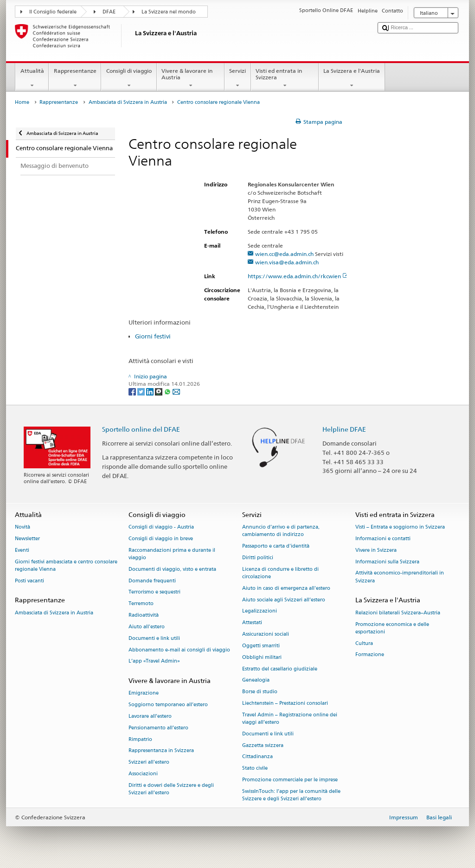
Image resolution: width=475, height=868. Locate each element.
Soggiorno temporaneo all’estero (168, 705)
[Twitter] (142, 391)
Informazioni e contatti (383, 539)
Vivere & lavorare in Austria (191, 78)
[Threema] (159, 391)
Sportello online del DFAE (141, 429)
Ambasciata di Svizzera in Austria (128, 102)
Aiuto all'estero (147, 627)
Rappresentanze (75, 78)
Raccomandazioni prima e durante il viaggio (172, 554)
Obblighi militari (262, 657)
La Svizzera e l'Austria (352, 78)
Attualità (32, 78)
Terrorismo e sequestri (154, 592)
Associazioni (143, 774)
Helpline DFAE (344, 429)
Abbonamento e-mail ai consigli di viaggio (179, 650)
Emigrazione (144, 693)
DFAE (109, 12)
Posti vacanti (29, 581)
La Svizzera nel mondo (169, 12)
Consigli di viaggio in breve (161, 539)
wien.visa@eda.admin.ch (287, 262)
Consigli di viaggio (129, 78)
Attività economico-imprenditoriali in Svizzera (400, 577)
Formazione (370, 655)
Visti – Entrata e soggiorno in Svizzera (400, 527)
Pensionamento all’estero (158, 728)
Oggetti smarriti (261, 646)
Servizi (238, 78)
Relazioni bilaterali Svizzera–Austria (398, 613)
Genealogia (256, 680)
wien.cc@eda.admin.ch (284, 254)
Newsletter (27, 539)
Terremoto (141, 604)
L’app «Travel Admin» (154, 661)
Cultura (364, 643)
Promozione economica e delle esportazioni (392, 628)
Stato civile (255, 769)
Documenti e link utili (154, 638)
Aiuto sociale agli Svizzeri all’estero (284, 600)
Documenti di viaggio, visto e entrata (172, 569)
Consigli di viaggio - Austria (161, 527)
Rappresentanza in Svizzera (161, 751)
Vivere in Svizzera (376, 550)
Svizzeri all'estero (149, 763)
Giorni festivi (153, 336)
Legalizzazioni (260, 611)
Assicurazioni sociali (266, 635)
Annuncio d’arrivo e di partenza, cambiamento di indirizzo (281, 531)
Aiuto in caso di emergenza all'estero (286, 588)
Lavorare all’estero (150, 716)
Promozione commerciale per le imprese (290, 780)
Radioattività (144, 616)
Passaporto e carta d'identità (276, 546)
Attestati (252, 623)
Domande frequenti (152, 581)
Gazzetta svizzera (263, 745)
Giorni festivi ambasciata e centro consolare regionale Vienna (66, 565)
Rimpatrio (140, 739)
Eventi (22, 550)
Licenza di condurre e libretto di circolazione (280, 573)
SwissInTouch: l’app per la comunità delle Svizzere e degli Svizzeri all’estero (291, 795)
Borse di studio (260, 692)
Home (22, 102)
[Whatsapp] (168, 391)
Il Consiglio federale (53, 12)
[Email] (176, 391)
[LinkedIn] (151, 391)
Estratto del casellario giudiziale (280, 669)
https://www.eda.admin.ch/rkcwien (298, 276)
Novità (22, 527)
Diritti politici (258, 558)
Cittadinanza (257, 757)
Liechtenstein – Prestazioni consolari (285, 703)
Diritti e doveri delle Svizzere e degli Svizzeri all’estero (171, 789)
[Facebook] (133, 391)
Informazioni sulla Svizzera (387, 562)
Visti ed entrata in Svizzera (285, 78)
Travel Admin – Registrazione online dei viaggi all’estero (290, 718)
